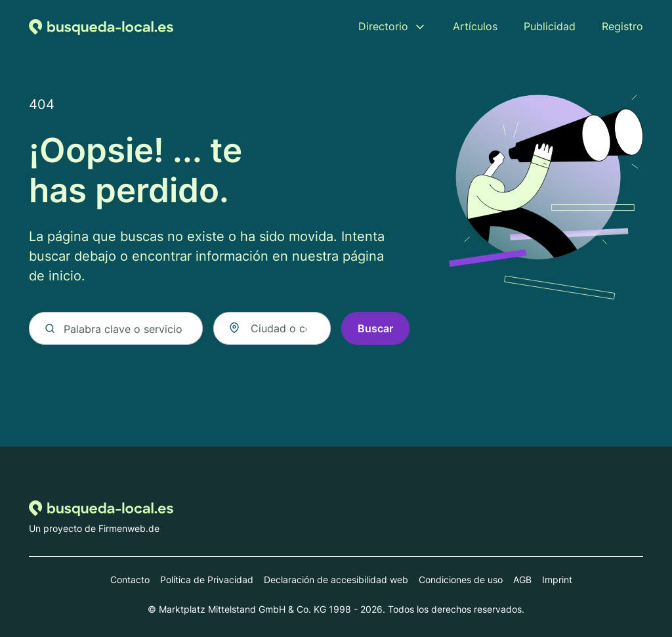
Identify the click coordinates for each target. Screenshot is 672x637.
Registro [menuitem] (622, 26)
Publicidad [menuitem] (550, 26)
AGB (522, 580)
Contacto (130, 580)
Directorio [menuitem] (383, 26)
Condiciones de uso (461, 580)
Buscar (375, 328)
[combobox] (272, 328)
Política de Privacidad (207, 580)
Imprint (557, 580)
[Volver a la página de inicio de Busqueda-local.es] (101, 26)
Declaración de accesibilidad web (336, 580)
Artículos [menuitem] (475, 26)
